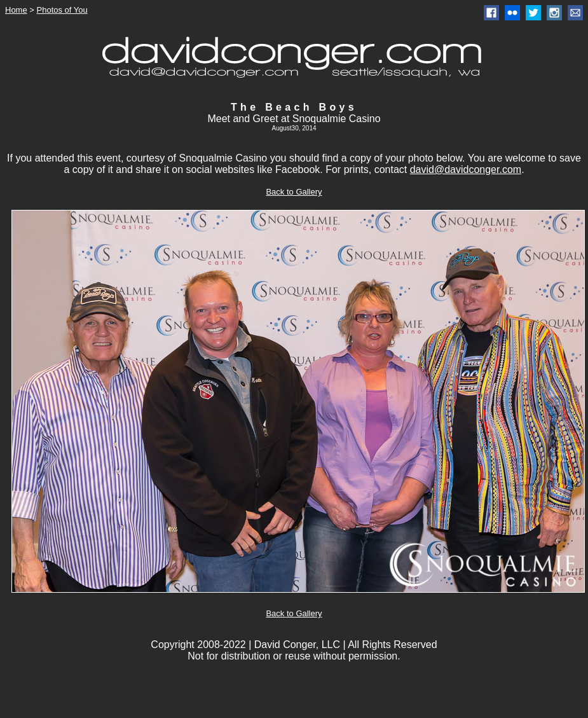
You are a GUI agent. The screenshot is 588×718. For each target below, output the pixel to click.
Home (16, 10)
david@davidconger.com (466, 169)
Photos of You (62, 10)
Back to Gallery (294, 192)
